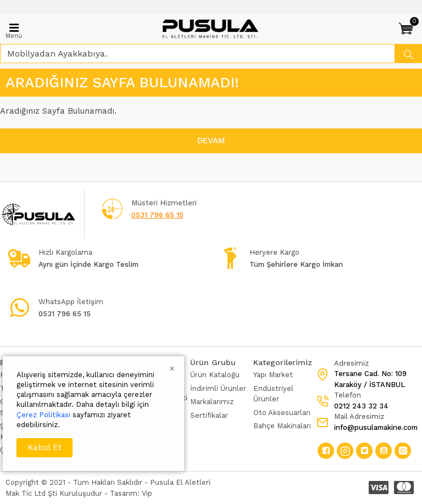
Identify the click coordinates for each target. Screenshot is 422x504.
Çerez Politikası (43, 415)
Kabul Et (45, 447)
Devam (211, 141)
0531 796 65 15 (157, 215)
